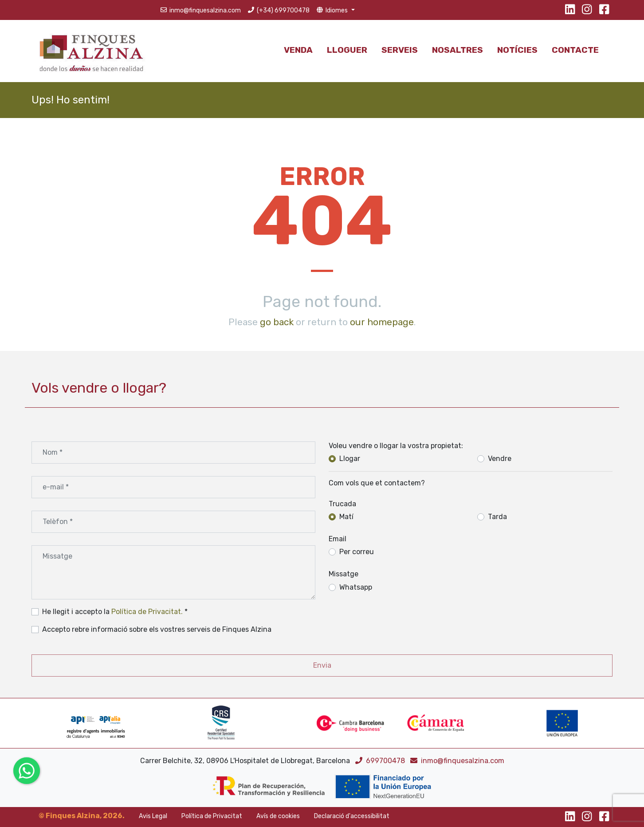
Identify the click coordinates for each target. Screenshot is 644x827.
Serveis (400, 50)
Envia (322, 665)
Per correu (357, 552)
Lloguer (347, 50)
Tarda (497, 517)
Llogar (350, 459)
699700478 (381, 761)
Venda (298, 50)
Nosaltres (457, 50)
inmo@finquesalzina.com (457, 761)
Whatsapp (356, 587)
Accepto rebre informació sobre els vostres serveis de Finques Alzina (157, 629)
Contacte (575, 50)
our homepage (382, 322)
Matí (346, 517)
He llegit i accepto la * (115, 612)
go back (277, 322)
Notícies (517, 50)
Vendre (500, 459)
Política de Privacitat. (147, 612)
